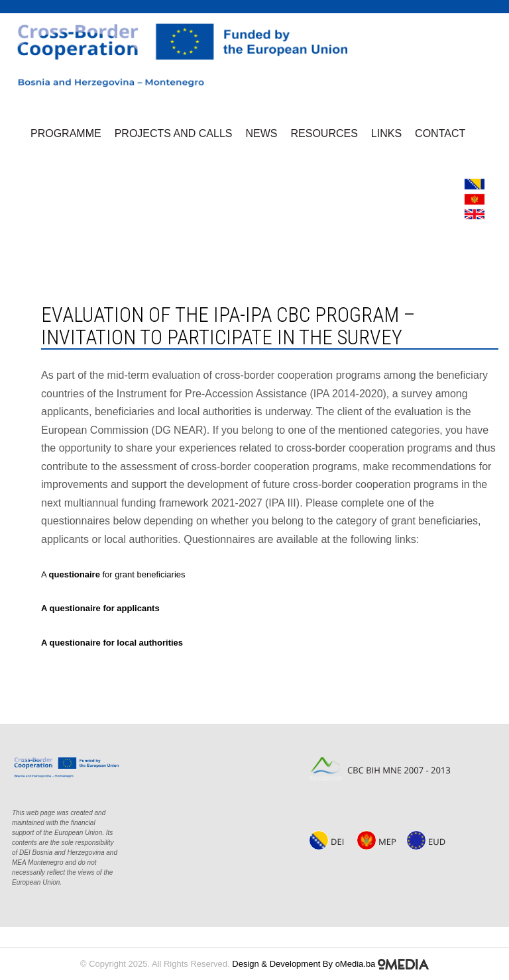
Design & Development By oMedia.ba (330, 964)
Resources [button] (324, 133)
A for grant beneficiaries (113, 574)
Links (386, 133)
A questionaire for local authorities (112, 643)
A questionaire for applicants (100, 608)
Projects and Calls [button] (174, 133)
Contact (440, 133)
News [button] (262, 133)
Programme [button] (66, 133)
